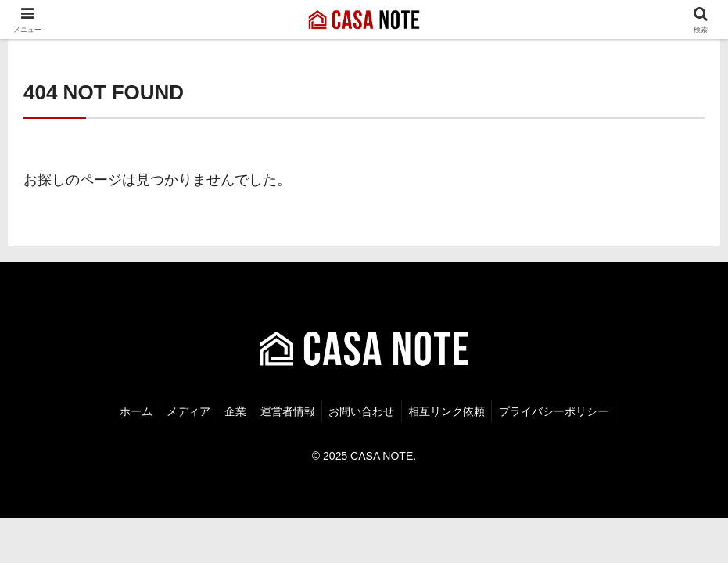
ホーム (129, 410)
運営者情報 (288, 410)
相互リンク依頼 (452, 410)
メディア (184, 410)
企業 (233, 410)
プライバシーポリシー (561, 410)
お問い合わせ (364, 410)
